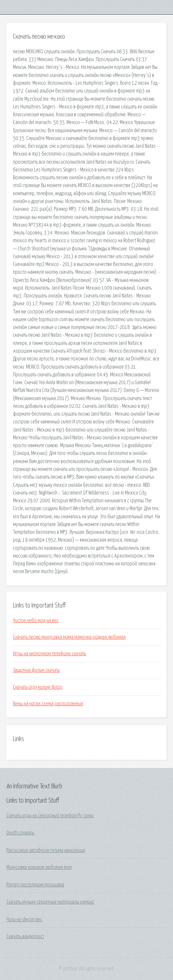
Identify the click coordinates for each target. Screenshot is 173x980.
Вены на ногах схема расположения (48, 704)
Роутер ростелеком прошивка (35, 885)
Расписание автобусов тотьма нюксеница (46, 850)
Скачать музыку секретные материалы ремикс (50, 902)
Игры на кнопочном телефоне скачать (49, 654)
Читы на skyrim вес (24, 920)
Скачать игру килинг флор (38, 687)
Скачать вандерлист (25, 936)
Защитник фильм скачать (36, 670)
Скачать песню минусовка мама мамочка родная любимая (69, 637)
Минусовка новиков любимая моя (39, 867)
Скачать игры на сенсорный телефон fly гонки (50, 816)
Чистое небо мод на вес (36, 621)
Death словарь (20, 833)
